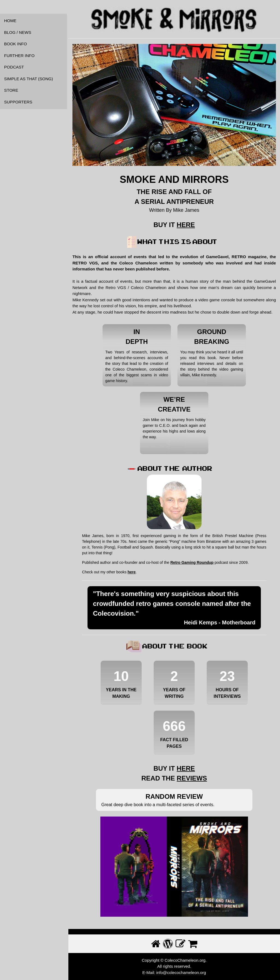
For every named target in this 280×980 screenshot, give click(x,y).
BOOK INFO (15, 44)
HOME (10, 21)
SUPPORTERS (18, 102)
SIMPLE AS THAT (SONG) (28, 79)
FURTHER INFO (19, 56)
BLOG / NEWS (18, 32)
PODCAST (14, 67)
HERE (186, 225)
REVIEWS (192, 778)
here (132, 572)
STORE (11, 90)
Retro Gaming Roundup (192, 562)
